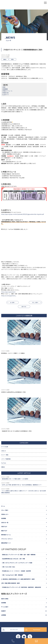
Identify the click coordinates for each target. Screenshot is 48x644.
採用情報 (4, 518)
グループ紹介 (5, 510)
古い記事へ (13, 302)
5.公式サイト (5, 95)
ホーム (3, 506)
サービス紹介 (5, 607)
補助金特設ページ (6, 543)
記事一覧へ (24, 307)
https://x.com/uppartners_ (9, 296)
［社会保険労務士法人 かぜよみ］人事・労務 (13, 559)
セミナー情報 (5, 455)
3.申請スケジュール (7, 91)
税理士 (13, 59)
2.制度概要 (5, 89)
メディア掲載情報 (6, 459)
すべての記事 (5, 447)
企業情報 (4, 615)
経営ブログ (4, 531)
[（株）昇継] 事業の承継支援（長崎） (11, 583)
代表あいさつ (5, 514)
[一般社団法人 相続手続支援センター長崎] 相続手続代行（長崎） (18, 579)
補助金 (5, 59)
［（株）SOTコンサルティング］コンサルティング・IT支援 (17, 563)
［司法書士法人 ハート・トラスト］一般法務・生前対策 (16, 571)
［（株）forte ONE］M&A (8, 567)
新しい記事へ (35, 302)
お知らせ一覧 (5, 522)
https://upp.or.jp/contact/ (8, 292)
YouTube (4, 463)
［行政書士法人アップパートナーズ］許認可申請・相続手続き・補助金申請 (21, 587)
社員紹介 (4, 611)
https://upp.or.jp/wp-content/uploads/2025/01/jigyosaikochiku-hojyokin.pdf (23, 214)
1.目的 (4, 87)
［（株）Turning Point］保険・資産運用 (12, 575)
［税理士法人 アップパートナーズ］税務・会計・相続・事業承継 (18, 555)
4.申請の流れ (5, 93)
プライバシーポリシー (7, 539)
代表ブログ (4, 527)
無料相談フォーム (6, 535)
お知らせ (4, 451)
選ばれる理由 (5, 599)
